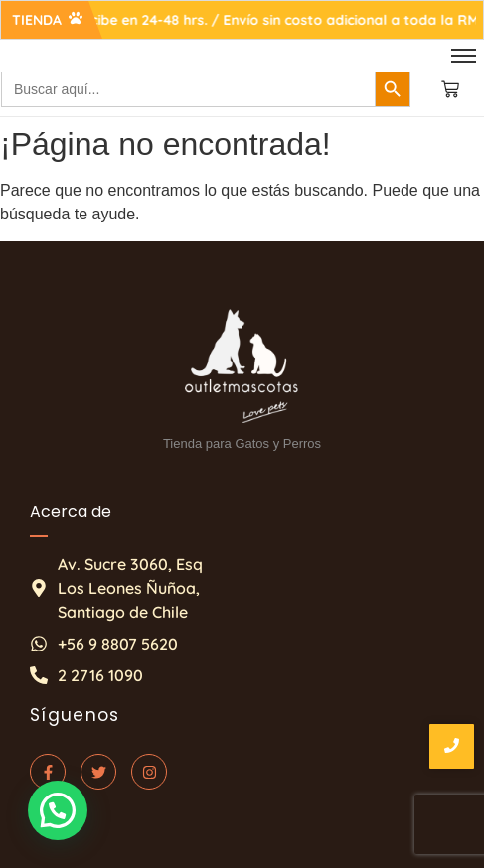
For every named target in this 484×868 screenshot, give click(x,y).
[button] (56, 811)
